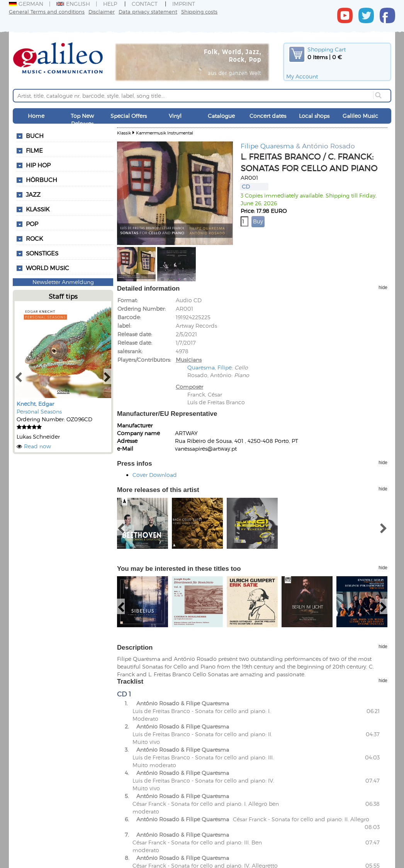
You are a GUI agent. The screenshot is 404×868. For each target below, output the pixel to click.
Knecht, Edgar (35, 404)
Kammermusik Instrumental (165, 133)
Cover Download (155, 475)
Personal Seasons (39, 411)
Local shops (314, 116)
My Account (302, 76)
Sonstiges (42, 253)
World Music (48, 268)
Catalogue (221, 116)
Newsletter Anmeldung (63, 282)
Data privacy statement (148, 11)
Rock (34, 238)
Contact (145, 4)
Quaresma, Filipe (210, 367)
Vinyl (175, 116)
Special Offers (129, 116)
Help (110, 4)
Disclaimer (102, 11)
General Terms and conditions (47, 11)
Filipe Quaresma (267, 146)
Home (36, 116)
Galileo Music (360, 116)
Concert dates (268, 116)
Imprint (184, 4)
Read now (37, 446)
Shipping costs (199, 11)
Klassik (124, 133)
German (26, 4)
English (73, 4)
